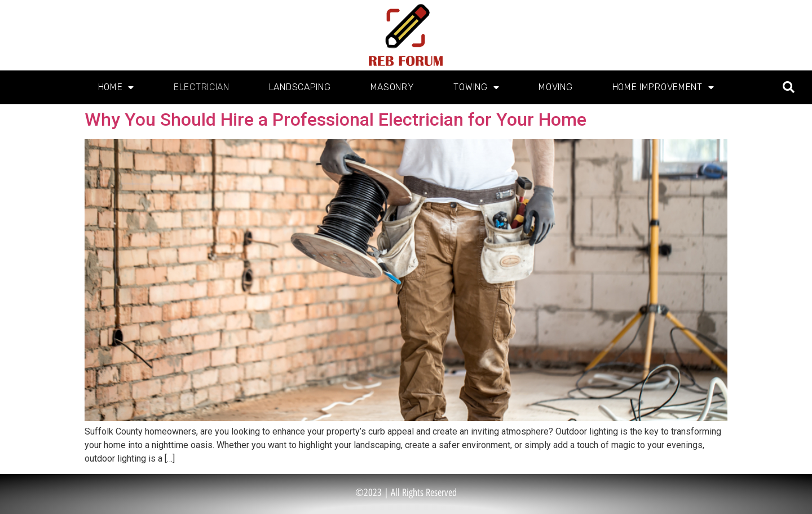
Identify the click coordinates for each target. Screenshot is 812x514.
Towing (476, 87)
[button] (789, 88)
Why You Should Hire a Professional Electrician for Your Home (336, 119)
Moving (555, 87)
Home (116, 87)
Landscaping (300, 87)
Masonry (392, 87)
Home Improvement (663, 87)
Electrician (202, 87)
